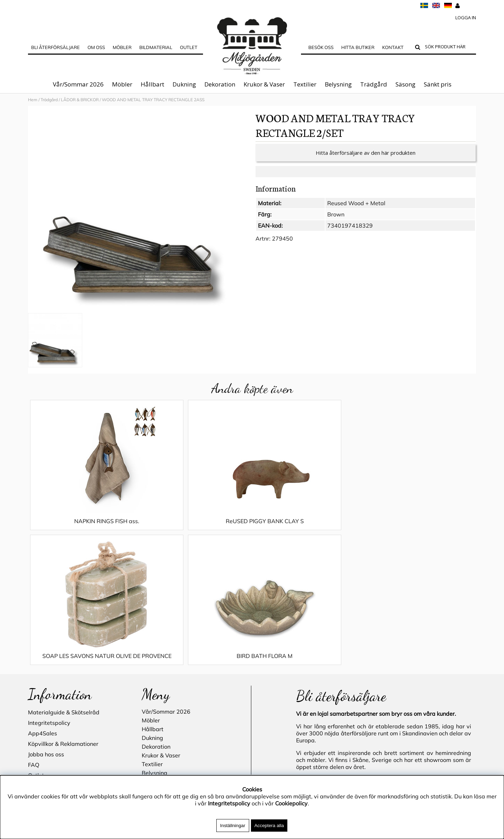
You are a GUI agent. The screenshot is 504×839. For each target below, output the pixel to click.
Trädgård (374, 84)
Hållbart (152, 84)
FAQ (34, 644)
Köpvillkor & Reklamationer (63, 623)
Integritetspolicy (49, 602)
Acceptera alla (269, 826)
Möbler (122, 84)
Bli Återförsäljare (55, 47)
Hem (33, 100)
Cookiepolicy (291, 803)
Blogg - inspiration (52, 697)
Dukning (184, 84)
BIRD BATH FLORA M (420, 528)
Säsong (405, 84)
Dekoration (220, 84)
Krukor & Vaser (264, 84)
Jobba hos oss (46, 634)
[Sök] (449, 48)
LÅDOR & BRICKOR (80, 100)
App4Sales (43, 613)
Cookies (38, 665)
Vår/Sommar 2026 (78, 84)
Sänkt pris (438, 84)
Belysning (338, 84)
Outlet (189, 47)
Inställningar (233, 826)
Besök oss (321, 47)
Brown (336, 221)
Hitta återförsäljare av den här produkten (366, 160)
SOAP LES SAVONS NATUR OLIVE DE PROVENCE (308, 532)
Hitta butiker (358, 47)
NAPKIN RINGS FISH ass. (84, 528)
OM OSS (96, 47)
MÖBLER (122, 47)
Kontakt (393, 47)
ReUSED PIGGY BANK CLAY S (196, 528)
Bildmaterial (156, 47)
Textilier (305, 84)
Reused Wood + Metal (356, 210)
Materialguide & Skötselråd (64, 592)
